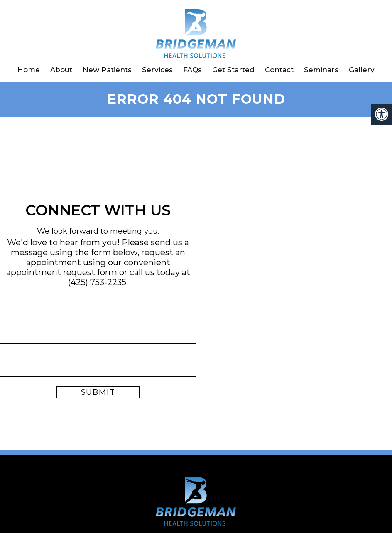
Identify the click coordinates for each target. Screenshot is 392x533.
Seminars (321, 70)
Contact (279, 70)
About (61, 70)
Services (157, 70)
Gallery (362, 70)
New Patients (107, 70)
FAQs (192, 70)
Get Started (233, 70)
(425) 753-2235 (97, 282)
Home (29, 70)
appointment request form (62, 272)
